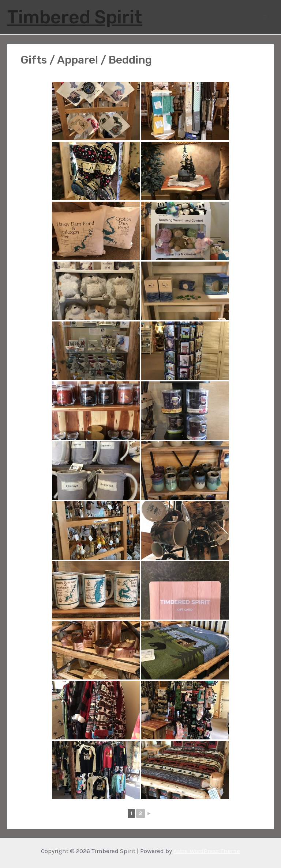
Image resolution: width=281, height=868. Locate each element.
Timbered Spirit (75, 17)
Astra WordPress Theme (207, 851)
